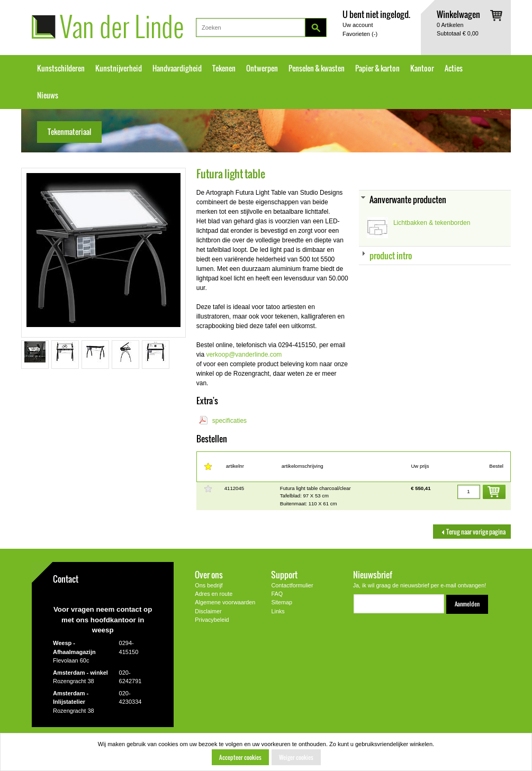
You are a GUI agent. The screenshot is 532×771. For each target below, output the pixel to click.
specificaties (229, 421)
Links (278, 611)
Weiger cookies (296, 757)
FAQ (277, 594)
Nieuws (48, 95)
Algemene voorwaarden (225, 602)
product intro (391, 255)
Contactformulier (292, 585)
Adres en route (214, 594)
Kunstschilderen (61, 68)
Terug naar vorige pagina (472, 532)
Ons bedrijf (209, 585)
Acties (454, 68)
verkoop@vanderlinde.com (244, 355)
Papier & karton (377, 68)
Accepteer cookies (240, 757)
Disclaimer (208, 611)
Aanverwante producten (408, 199)
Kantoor (422, 68)
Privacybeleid (212, 620)
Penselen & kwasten (317, 68)
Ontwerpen (262, 68)
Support (284, 574)
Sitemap (282, 602)
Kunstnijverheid (119, 68)
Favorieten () (360, 34)
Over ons (209, 574)
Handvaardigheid (177, 68)
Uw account (358, 25)
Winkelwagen (458, 14)
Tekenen (224, 68)
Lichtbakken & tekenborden (432, 223)
